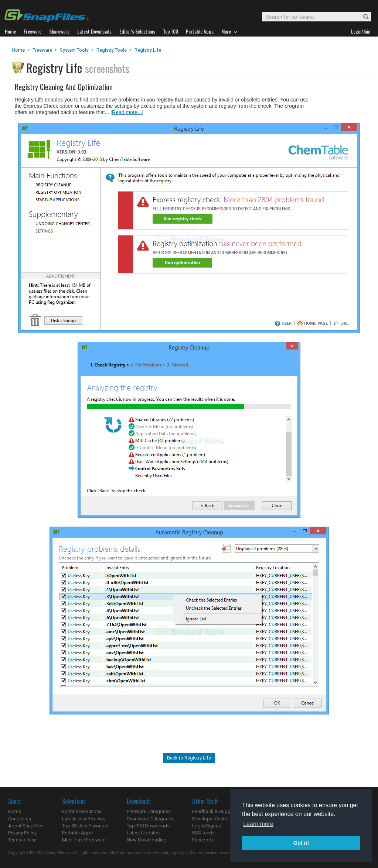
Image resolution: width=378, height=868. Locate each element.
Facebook (203, 840)
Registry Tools (112, 50)
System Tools (74, 50)
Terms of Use (22, 840)
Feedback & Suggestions (219, 811)
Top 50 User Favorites (85, 826)
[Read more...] (127, 112)
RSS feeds (203, 833)
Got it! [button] (301, 843)
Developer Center (210, 819)
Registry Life (148, 50)
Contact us (20, 819)
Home (18, 50)
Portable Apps (77, 833)
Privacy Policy (22, 833)
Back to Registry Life (189, 758)
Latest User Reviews (84, 819)
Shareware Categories (150, 819)
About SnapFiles (26, 826)
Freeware (42, 50)
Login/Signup (207, 826)
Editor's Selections (82, 811)
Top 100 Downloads (148, 826)
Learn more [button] (258, 824)
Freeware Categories (149, 811)
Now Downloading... (148, 840)
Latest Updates (143, 833)
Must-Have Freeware (84, 840)
